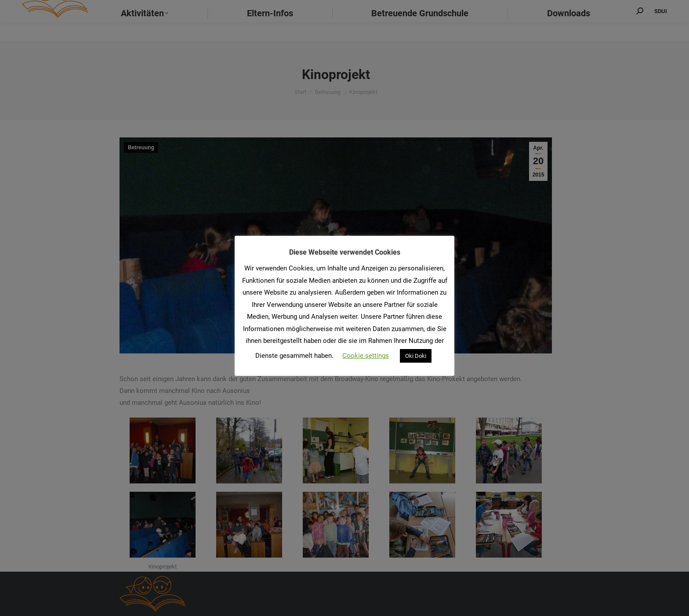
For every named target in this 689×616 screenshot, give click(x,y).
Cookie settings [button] (366, 356)
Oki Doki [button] (416, 356)
